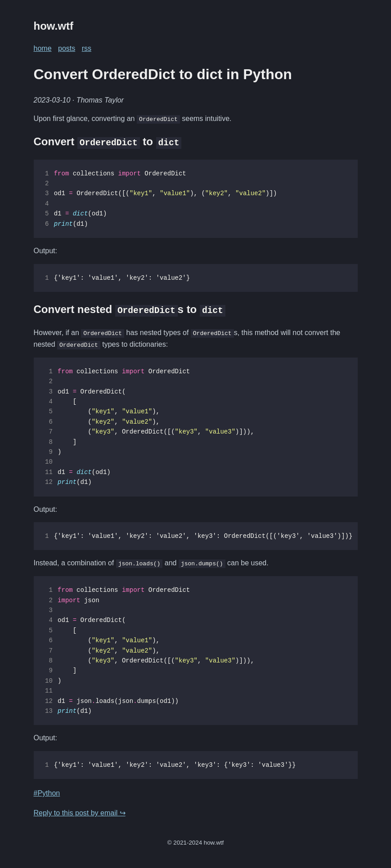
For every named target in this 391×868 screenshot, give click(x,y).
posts (67, 48)
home (43, 48)
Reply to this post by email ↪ (80, 813)
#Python (47, 793)
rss (87, 48)
